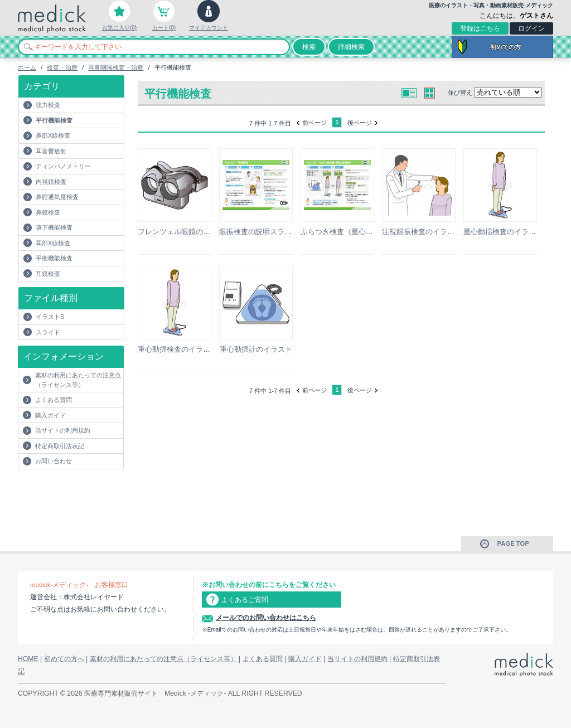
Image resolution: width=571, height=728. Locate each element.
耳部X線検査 (53, 243)
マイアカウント (209, 28)
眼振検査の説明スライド (259, 232)
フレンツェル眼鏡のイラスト (185, 232)
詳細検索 (351, 47)
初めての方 (505, 47)
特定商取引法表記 (60, 446)
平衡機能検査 (54, 258)
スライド (48, 332)
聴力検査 (48, 105)
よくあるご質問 (245, 600)
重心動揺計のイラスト (256, 349)
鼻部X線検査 (53, 135)
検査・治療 (62, 67)
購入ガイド (50, 415)
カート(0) (164, 28)
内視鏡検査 (51, 182)
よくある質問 (54, 400)
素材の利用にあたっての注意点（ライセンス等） (78, 380)
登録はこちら (480, 28)
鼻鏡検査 (48, 212)
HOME (28, 659)
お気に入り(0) (119, 28)
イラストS (50, 317)
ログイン (531, 28)
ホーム (27, 67)
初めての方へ (64, 659)
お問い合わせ (54, 461)
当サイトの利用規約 (63, 430)
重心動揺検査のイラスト (503, 232)
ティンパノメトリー (63, 166)
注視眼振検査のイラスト (422, 232)
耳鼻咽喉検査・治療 (116, 67)
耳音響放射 (51, 151)
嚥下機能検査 (54, 227)
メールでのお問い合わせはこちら (266, 618)
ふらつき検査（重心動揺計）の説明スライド (373, 232)
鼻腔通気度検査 (57, 197)
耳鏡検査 (48, 274)
